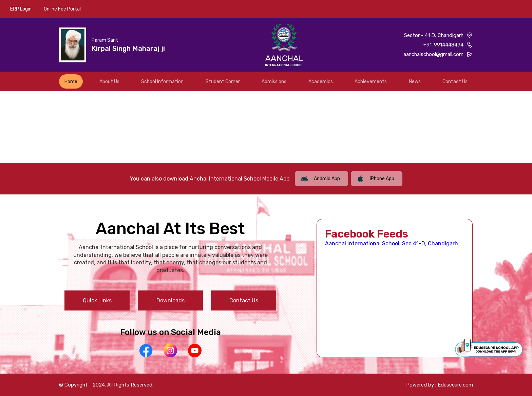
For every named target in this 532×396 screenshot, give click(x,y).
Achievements (371, 82)
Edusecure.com (455, 385)
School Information (162, 82)
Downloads (170, 300)
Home (71, 82)
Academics (321, 82)
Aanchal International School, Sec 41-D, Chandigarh (392, 243)
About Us (109, 82)
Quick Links (97, 300)
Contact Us (455, 82)
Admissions (274, 82)
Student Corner (223, 82)
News (415, 82)
